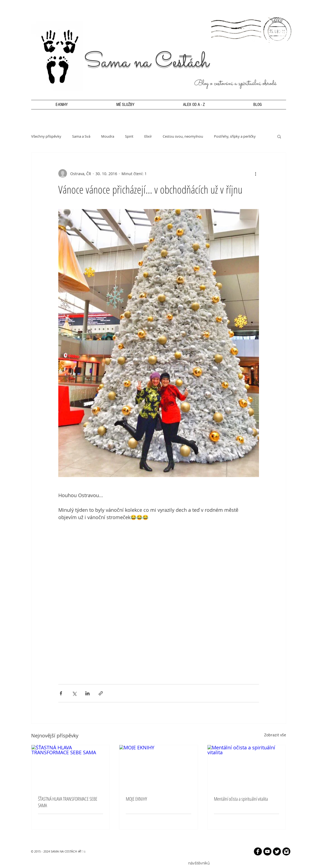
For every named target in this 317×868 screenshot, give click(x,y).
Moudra (108, 136)
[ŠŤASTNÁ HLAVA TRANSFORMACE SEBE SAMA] (71, 767)
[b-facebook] (258, 851)
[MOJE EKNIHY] (158, 767)
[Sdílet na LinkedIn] (87, 693)
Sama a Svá (81, 136)
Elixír (148, 136)
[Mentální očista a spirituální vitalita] (247, 767)
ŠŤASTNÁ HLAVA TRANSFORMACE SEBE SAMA (68, 802)
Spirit (129, 136)
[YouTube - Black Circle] (267, 851)
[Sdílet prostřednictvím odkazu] (101, 693)
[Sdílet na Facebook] (61, 693)
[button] (279, 136)
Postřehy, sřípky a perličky (235, 136)
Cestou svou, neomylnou (183, 136)
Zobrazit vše (275, 735)
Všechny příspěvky (46, 136)
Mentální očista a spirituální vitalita (241, 799)
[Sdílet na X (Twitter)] (74, 693)
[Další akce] (256, 173)
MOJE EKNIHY (136, 799)
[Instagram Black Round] (286, 851)
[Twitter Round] (277, 851)
